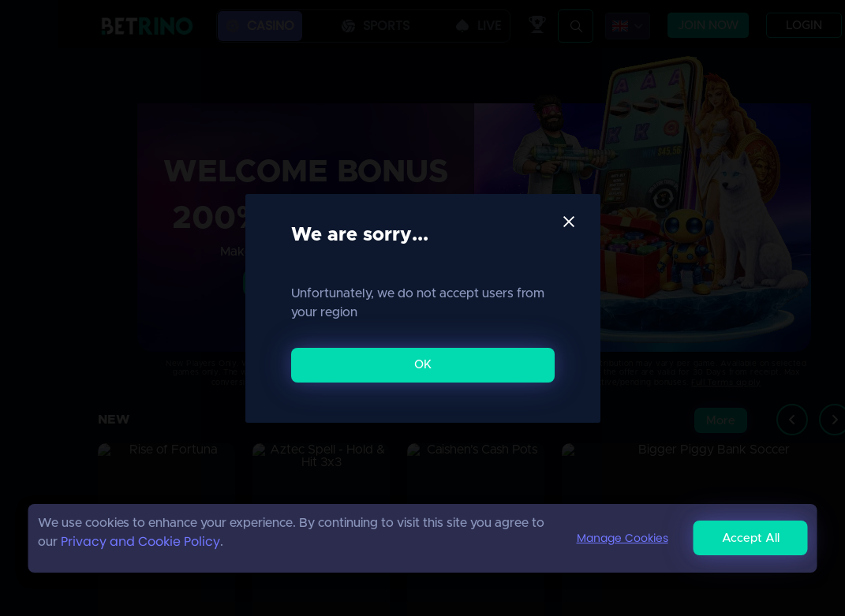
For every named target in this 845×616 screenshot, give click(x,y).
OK (423, 365)
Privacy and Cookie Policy (140, 541)
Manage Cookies (623, 538)
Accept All (751, 538)
